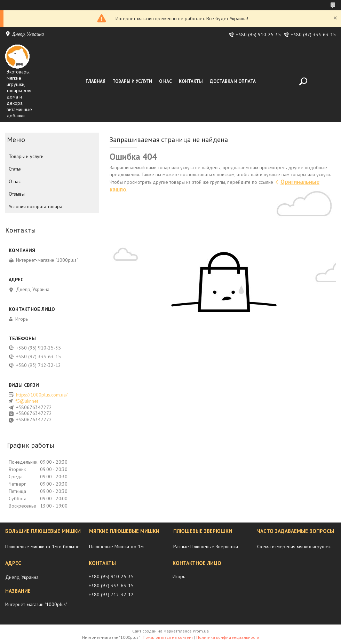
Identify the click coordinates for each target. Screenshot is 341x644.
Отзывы (17, 194)
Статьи (15, 169)
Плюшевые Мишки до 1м (116, 547)
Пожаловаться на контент (168, 637)
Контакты (191, 81)
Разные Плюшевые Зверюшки (206, 547)
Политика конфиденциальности (228, 637)
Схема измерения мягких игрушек (294, 547)
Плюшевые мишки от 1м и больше (42, 547)
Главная (96, 81)
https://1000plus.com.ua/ (42, 395)
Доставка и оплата (233, 81)
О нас (165, 81)
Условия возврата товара (35, 206)
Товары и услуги (132, 81)
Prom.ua (201, 631)
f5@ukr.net (27, 401)
